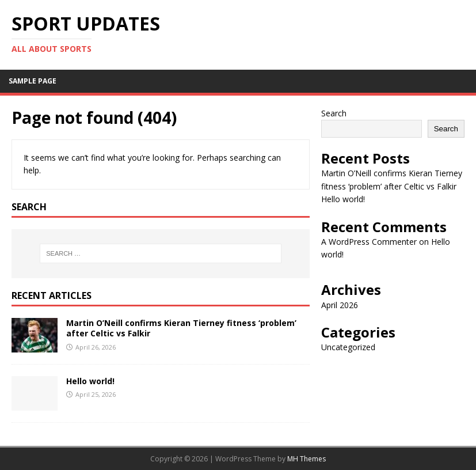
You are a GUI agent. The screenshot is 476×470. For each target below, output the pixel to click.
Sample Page (33, 81)
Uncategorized (348, 347)
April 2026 (340, 305)
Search (334, 113)
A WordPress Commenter (369, 242)
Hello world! (90, 381)
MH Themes (306, 459)
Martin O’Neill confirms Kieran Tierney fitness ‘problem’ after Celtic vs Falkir (181, 328)
